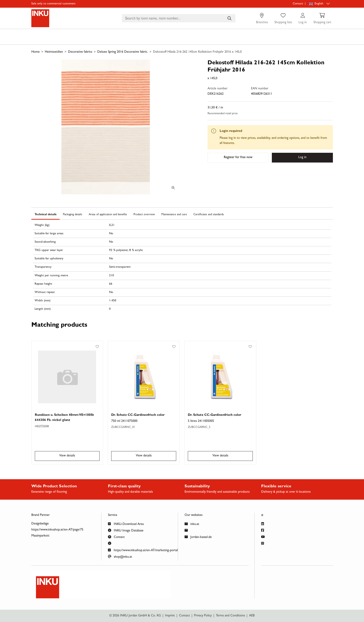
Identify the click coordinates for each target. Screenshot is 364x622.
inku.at (192, 524)
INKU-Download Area (126, 524)
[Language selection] (320, 4)
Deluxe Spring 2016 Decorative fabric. (123, 52)
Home (36, 52)
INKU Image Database (126, 530)
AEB (252, 616)
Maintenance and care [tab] (174, 215)
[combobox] (179, 18)
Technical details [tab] (45, 215)
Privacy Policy (203, 616)
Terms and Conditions (230, 616)
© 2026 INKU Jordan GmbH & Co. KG (135, 616)
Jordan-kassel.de (198, 537)
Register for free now (238, 157)
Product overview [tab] (144, 215)
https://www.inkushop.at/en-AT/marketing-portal (143, 550)
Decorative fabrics (80, 52)
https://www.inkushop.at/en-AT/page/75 (57, 530)
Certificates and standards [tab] (209, 215)
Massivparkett (40, 536)
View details (67, 456)
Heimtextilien (54, 52)
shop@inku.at (120, 556)
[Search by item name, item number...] (229, 18)
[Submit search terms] (229, 18)
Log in (302, 157)
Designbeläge (40, 524)
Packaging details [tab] (73, 215)
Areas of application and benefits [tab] (108, 215)
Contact (298, 4)
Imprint (170, 616)
